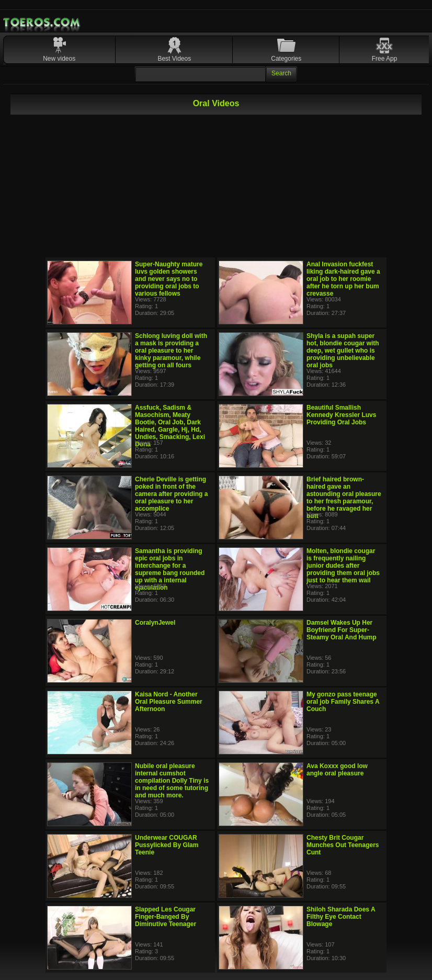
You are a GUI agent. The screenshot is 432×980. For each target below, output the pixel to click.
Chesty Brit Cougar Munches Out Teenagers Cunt (343, 845)
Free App (385, 59)
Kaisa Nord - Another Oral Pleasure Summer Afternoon (169, 702)
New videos (59, 59)
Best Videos (174, 59)
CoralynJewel (155, 623)
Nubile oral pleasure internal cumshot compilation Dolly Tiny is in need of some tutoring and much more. (172, 781)
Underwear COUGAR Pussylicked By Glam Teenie (167, 845)
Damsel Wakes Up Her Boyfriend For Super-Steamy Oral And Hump (342, 630)
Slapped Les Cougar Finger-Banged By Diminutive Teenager (166, 917)
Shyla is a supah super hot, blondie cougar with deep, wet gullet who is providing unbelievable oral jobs (343, 351)
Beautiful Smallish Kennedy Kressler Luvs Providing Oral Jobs (341, 415)
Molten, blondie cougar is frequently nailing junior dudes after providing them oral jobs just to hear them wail (343, 566)
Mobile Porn (42, 22)
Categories (286, 59)
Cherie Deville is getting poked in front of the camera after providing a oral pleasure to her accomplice (171, 494)
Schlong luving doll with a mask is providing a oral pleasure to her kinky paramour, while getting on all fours (171, 351)
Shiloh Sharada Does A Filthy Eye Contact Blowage (341, 917)
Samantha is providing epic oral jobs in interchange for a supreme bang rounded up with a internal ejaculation (170, 569)
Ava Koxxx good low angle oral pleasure (337, 770)
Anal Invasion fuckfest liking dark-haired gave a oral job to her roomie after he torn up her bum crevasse (343, 279)
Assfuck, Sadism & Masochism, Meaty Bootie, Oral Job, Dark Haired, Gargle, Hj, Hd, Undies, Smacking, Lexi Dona (170, 426)
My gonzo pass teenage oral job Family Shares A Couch (343, 702)
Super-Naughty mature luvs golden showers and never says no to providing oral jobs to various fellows (169, 279)
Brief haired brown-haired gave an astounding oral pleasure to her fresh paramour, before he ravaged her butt (344, 498)
